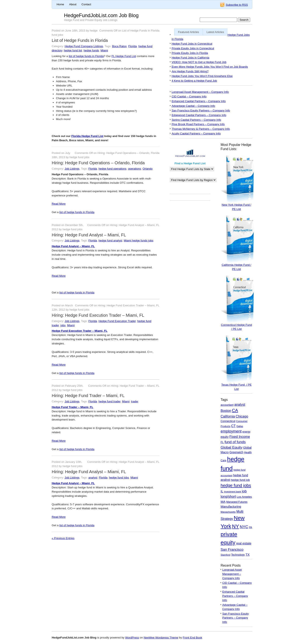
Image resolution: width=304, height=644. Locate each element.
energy (246, 432)
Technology (238, 555)
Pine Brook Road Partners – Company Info (198, 124)
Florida (133, 46)
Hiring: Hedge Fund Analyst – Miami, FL (89, 235)
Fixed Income (240, 437)
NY (235, 526)
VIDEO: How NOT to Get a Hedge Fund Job (199, 62)
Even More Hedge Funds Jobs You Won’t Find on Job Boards (210, 67)
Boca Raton (119, 46)
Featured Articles (189, 32)
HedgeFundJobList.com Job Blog (101, 15)
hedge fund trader (110, 401)
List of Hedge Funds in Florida (80, 40)
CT (233, 426)
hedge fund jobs (119, 478)
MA (223, 502)
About (73, 4)
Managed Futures (237, 502)
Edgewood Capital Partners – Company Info (199, 115)
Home (60, 4)
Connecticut (228, 421)
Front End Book (193, 638)
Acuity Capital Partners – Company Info (196, 134)
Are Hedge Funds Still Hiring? (190, 71)
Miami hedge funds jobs (138, 240)
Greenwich (236, 452)
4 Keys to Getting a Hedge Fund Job (194, 81)
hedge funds (91, 50)
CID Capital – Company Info (189, 97)
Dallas (240, 426)
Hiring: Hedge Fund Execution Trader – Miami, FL (98, 315)
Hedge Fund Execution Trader (117, 321)
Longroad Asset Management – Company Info (200, 92)
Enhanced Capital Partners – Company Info (199, 101)
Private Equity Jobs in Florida (190, 53)
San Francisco (232, 550)
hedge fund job (240, 480)
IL (222, 491)
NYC (244, 527)
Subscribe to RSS (237, 5)
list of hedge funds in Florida (86, 56)
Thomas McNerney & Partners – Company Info (201, 129)
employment (231, 431)
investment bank (232, 492)
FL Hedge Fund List (124, 56)
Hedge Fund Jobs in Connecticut (192, 44)
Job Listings (72, 169)
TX (248, 554)
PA (250, 527)
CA (235, 410)
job (244, 491)
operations (134, 169)
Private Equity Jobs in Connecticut (193, 48)
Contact (86, 4)
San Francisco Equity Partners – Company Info (201, 110)
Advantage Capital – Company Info (193, 106)
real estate (244, 543)
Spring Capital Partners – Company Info (196, 120)
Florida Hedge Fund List (87, 136)
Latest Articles (215, 32)
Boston (226, 411)
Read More (59, 204)
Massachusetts (228, 512)
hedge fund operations (113, 169)
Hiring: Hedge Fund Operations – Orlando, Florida (98, 163)
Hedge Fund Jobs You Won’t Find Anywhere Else (202, 76)
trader (135, 401)
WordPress (132, 638)
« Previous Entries (63, 538)
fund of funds (235, 442)
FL (222, 442)
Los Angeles (244, 497)
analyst (93, 478)
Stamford (225, 555)
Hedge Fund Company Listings (84, 46)
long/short (228, 497)
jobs (63, 325)
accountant (227, 405)
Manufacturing (231, 506)
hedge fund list (73, 50)
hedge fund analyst (110, 240)
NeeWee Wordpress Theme (161, 638)
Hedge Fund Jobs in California (190, 58)
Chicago (242, 416)
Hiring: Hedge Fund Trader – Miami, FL (88, 396)
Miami (104, 50)
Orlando (147, 169)
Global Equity (231, 447)
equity (225, 437)
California (228, 416)
